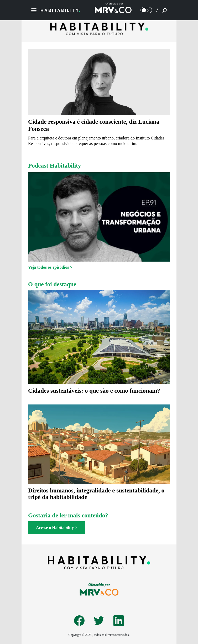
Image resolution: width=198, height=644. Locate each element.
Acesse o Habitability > (57, 528)
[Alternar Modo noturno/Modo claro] (146, 10)
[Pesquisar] (165, 10)
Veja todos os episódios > (50, 267)
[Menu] (34, 10)
